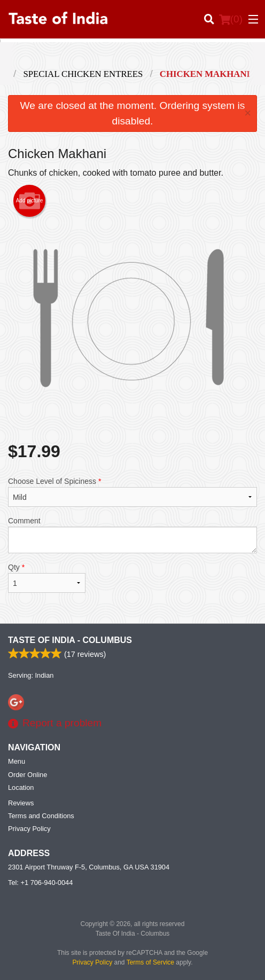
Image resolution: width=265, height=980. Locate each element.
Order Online (28, 775)
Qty (47, 578)
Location (21, 787)
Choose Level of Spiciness (132, 492)
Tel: (40, 883)
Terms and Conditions (41, 816)
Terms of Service (150, 962)
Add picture (30, 201)
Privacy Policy (29, 829)
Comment (132, 535)
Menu (17, 761)
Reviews (21, 803)
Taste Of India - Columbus (70, 640)
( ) (231, 19)
